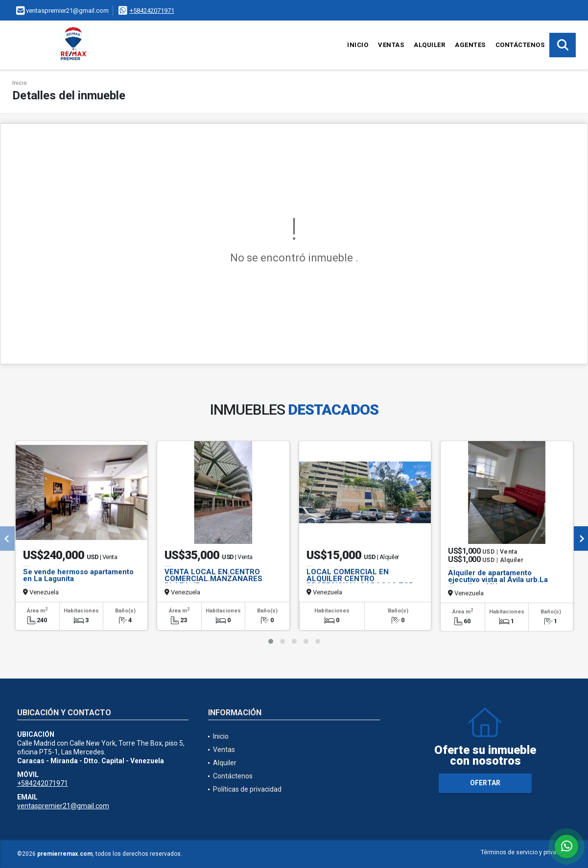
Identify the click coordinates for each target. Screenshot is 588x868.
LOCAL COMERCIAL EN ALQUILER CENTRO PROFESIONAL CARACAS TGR (360, 579)
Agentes (470, 45)
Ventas (391, 45)
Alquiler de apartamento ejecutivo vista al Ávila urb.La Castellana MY (498, 580)
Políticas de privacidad (247, 789)
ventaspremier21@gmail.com (63, 806)
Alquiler (429, 45)
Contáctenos (520, 45)
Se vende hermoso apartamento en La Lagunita (78, 575)
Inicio (358, 45)
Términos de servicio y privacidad (526, 852)
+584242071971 (152, 11)
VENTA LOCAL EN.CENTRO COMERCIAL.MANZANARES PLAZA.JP (213, 579)
